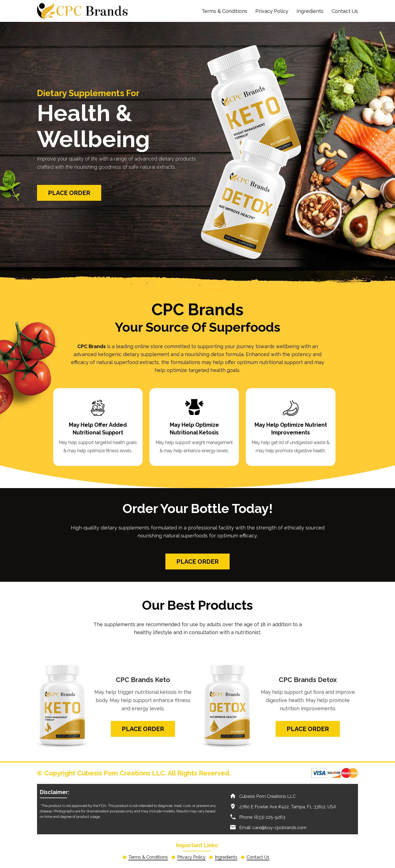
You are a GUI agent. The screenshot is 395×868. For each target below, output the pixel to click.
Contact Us (345, 11)
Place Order (69, 193)
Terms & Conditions (224, 11)
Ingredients (310, 11)
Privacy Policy (272, 11)
